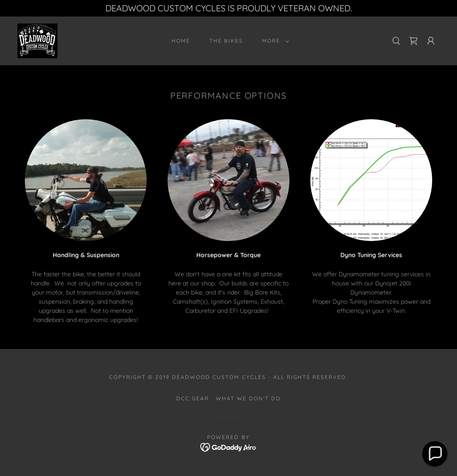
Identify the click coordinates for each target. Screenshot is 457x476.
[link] (37, 40)
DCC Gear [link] (193, 398)
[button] (274, 41)
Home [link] (181, 41)
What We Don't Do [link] (248, 398)
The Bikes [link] (226, 41)
